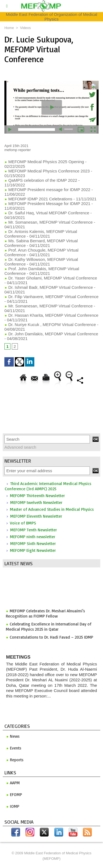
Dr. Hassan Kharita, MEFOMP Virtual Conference (51, 315)
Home (9, 28)
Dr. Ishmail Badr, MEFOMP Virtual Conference (49, 287)
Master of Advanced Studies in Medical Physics (52, 509)
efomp (14, 795)
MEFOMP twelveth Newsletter (36, 502)
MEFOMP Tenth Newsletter (34, 530)
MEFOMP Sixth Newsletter (33, 543)
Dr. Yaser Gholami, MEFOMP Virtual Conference (51, 278)
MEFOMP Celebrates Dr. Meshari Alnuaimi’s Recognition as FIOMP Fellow (45, 615)
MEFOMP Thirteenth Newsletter (37, 496)
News (13, 736)
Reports (15, 760)
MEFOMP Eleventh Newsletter (36, 516)
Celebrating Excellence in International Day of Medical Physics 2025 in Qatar (49, 628)
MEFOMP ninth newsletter (33, 537)
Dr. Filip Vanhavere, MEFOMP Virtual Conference (51, 297)
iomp (13, 806)
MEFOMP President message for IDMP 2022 (47, 190)
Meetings (18, 657)
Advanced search (20, 447)
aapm (13, 783)
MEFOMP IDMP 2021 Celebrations (38, 199)
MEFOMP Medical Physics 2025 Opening (44, 162)
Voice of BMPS (23, 523)
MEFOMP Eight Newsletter (33, 550)
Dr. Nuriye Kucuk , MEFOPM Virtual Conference (50, 325)
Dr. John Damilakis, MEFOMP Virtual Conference (51, 334)
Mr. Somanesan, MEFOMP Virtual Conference (48, 222)
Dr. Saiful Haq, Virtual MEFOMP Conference (47, 213)
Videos (26, 28)
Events (14, 748)
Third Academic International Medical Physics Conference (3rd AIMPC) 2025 (48, 486)
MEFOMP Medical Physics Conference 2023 (47, 171)
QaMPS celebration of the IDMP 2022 (41, 180)
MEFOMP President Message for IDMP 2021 (47, 204)
